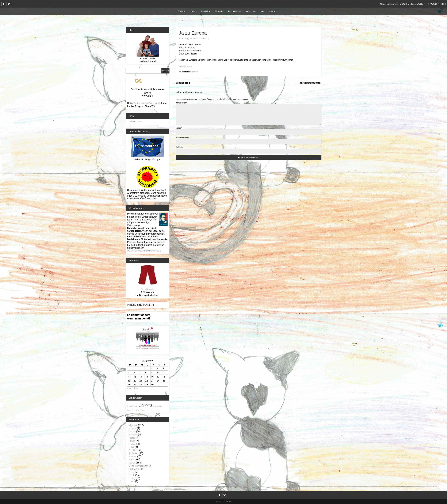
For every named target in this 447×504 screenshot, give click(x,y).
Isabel (131, 460)
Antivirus (133, 428)
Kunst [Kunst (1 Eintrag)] (143, 410)
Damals (132, 432)
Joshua (132, 463)
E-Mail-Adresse (183, 138)
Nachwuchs (134, 469)
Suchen (165, 71)
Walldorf (218, 11)
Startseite (182, 11)
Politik (131, 472)
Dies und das (234, 11)
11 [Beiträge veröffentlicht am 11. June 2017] (164, 372)
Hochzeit (133, 456)
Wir (193, 11)
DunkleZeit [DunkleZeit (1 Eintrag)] (131, 410)
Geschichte (134, 450)
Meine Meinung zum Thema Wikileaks (144, 251)
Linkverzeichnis (135, 122)
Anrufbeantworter (308, 83)
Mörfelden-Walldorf (137, 466)
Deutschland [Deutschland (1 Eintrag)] (157, 406)
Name (179, 128)
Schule (132, 475)
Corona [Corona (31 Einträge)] (146, 405)
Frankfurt (133, 444)
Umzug (132, 478)
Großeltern (133, 453)
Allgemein (194, 72)
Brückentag (184, 83)
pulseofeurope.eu (187, 66)
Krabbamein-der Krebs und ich (147, 103)
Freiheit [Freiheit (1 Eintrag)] (137, 410)
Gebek (131, 447)
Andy (207, 39)
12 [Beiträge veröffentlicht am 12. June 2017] (129, 377)
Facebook (133, 435)
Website (179, 147)
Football (205, 11)
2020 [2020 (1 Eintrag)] (129, 406)
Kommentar (182, 103)
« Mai (130, 388)
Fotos (131, 441)
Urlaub (132, 481)
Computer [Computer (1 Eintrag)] (135, 406)
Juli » (136, 388)
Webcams (250, 11)
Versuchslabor (267, 11)
